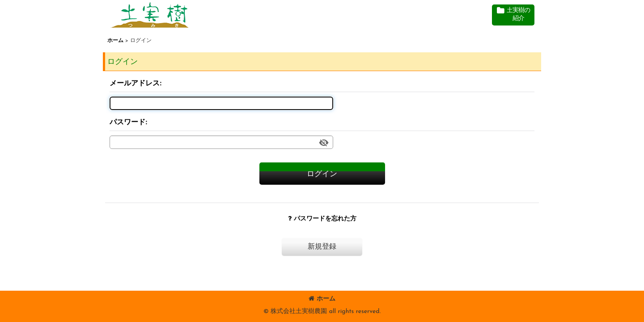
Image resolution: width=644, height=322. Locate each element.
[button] (513, 15)
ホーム (322, 299)
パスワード (127, 123)
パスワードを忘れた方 (322, 219)
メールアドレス (135, 84)
